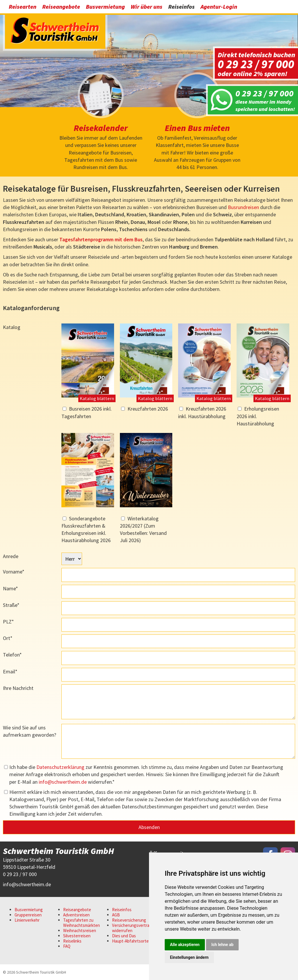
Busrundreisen (243, 207)
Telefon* (12, 655)
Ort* (8, 638)
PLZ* (8, 622)
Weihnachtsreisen (80, 930)
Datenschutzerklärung (60, 767)
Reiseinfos (181, 7)
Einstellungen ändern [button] (189, 957)
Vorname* (14, 572)
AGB (116, 915)
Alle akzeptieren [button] (185, 945)
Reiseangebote (61, 7)
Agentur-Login (219, 7)
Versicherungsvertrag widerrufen (132, 928)
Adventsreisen (76, 915)
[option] (149, 59)
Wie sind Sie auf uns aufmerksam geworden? (30, 731)
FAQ (67, 946)
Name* (10, 588)
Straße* (11, 605)
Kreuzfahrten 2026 (148, 409)
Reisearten (23, 7)
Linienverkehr (27, 920)
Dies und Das (124, 936)
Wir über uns (147, 7)
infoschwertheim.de (63, 782)
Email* (10, 671)
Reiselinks (72, 941)
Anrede (11, 556)
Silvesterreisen (77, 936)
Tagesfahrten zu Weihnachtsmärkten (81, 923)
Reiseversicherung (129, 920)
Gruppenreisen (28, 915)
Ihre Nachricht (18, 688)
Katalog (12, 327)
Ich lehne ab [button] (222, 945)
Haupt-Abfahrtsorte (130, 941)
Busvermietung (105, 7)
